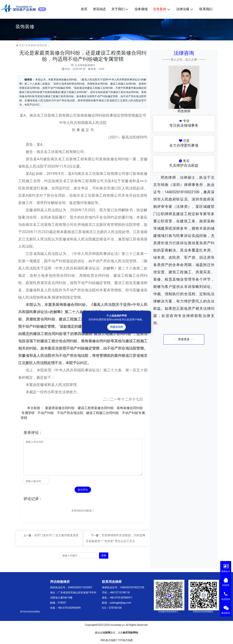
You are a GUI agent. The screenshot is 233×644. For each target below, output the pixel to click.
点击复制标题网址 (85, 65)
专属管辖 (28, 413)
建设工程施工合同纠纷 (102, 413)
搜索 (104, 555)
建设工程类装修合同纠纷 (96, 408)
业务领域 (141, 9)
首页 (84, 9)
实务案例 (162, 9)
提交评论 (83, 490)
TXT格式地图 (125, 640)
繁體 (42, 9)
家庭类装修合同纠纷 (60, 408)
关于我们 (120, 9)
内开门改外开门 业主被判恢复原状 (56, 535)
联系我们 (206, 9)
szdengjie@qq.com (120, 603)
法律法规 (185, 9)
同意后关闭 (116, 327)
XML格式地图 (108, 640)
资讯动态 (99, 9)
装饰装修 (42, 45)
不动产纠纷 (46, 413)
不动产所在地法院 (70, 413)
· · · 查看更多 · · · (184, 339)
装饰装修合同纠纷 (130, 408)
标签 (37, 408)
